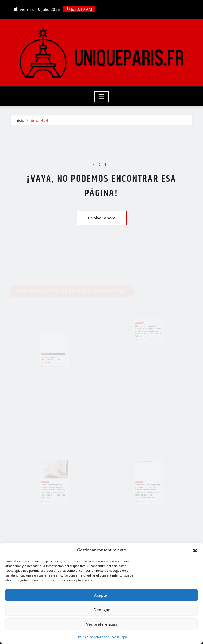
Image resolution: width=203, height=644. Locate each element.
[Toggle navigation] (102, 97)
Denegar (102, 610)
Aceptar (101, 595)
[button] (195, 550)
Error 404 (39, 122)
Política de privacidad (94, 637)
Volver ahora (102, 218)
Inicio (19, 122)
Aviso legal (120, 637)
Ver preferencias (102, 624)
